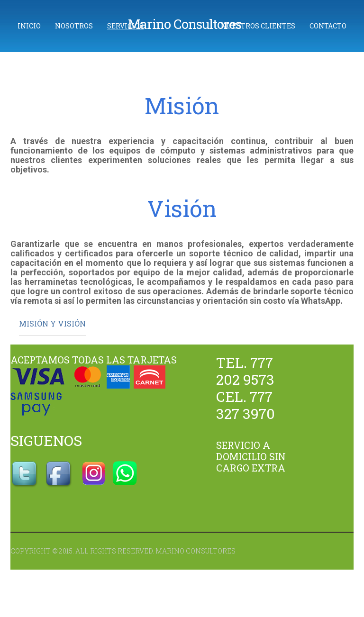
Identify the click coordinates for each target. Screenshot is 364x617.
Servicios (125, 26)
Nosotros (74, 26)
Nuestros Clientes (258, 26)
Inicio (29, 26)
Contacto (328, 26)
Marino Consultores (185, 24)
